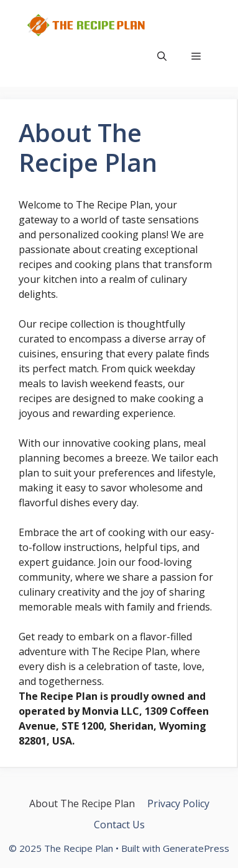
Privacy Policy (178, 803)
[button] (162, 56)
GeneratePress (196, 848)
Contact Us (119, 825)
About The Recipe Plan (82, 803)
